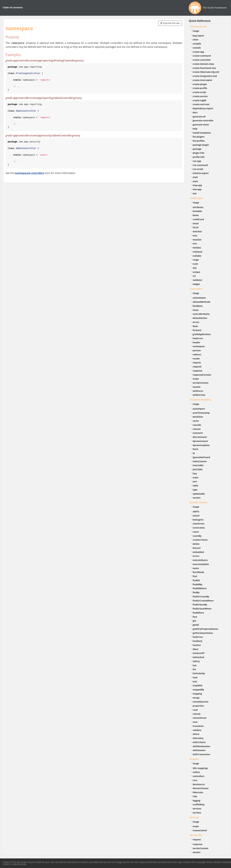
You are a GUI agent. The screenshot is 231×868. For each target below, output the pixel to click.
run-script (198, 169)
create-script (199, 92)
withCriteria (199, 742)
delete (196, 544)
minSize (197, 248)
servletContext (201, 383)
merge (196, 698)
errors (196, 322)
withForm (198, 391)
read (195, 710)
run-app (197, 161)
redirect (197, 354)
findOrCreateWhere (203, 601)
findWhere (198, 613)
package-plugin (201, 145)
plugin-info (199, 153)
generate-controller (203, 120)
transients (198, 726)
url (194, 276)
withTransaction (201, 754)
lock (195, 682)
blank (196, 215)
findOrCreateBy (201, 597)
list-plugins (199, 137)
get (194, 621)
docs (195, 112)
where (196, 734)
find (195, 576)
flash (195, 326)
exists (196, 568)
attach (196, 516)
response (198, 371)
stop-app (197, 185)
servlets (197, 813)
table (196, 486)
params (197, 350)
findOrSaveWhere (202, 609)
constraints (199, 528)
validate (197, 730)
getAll (196, 625)
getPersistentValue (203, 633)
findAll (196, 580)
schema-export (201, 173)
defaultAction (200, 318)
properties (198, 706)
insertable (198, 465)
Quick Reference (200, 21)
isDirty (196, 661)
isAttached (198, 657)
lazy (195, 473)
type (195, 490)
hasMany (198, 641)
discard (197, 548)
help (195, 129)
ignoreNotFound (201, 457)
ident (196, 649)
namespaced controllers (30, 173)
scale (195, 264)
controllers (199, 776)
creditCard (198, 219)
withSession (199, 750)
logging (197, 800)
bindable (197, 211)
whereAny (198, 738)
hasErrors (198, 338)
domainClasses (201, 788)
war (195, 193)
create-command (202, 56)
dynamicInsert (200, 441)
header (197, 342)
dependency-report (203, 108)
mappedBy (198, 690)
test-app (197, 189)
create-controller (202, 60)
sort (195, 481)
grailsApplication (202, 334)
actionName (199, 298)
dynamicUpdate (201, 445)
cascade (197, 425)
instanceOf (199, 653)
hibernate (198, 792)
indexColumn (200, 461)
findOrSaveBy (200, 605)
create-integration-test (205, 76)
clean (196, 40)
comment (198, 433)
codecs (196, 772)
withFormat (199, 395)
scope (196, 379)
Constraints (196, 198)
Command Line (198, 26)
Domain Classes (199, 502)
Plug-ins (194, 759)
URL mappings (200, 768)
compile (197, 44)
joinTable (198, 469)
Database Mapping (200, 400)
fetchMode (198, 572)
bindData (198, 306)
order (196, 478)
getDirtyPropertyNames (206, 629)
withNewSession (202, 746)
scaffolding (199, 804)
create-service (200, 96)
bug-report (198, 36)
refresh (197, 714)
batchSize (198, 417)
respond (197, 367)
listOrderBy (199, 673)
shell (195, 177)
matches (197, 231)
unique (197, 272)
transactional (200, 830)
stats (195, 181)
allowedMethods (202, 302)
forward (197, 330)
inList (196, 227)
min (195, 244)
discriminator (200, 437)
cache (196, 421)
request (197, 362)
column (197, 429)
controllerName (201, 314)
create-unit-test (201, 104)
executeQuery (200, 560)
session (197, 387)
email (196, 223)
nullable (197, 256)
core (195, 780)
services (197, 809)
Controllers (196, 289)
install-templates (202, 133)
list (194, 669)
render (196, 359)
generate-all (199, 117)
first (195, 617)
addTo (196, 511)
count (196, 532)
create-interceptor (203, 80)
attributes (198, 207)
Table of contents (13, 7)
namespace (199, 346)
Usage (196, 31)
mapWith (198, 685)
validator (198, 280)
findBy (196, 592)
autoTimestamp (201, 413)
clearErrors (199, 524)
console (197, 48)
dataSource (199, 784)
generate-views (201, 125)
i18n (195, 796)
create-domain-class (203, 64)
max (195, 236)
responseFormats (202, 375)
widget (196, 284)
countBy (197, 536)
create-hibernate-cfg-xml (206, 72)
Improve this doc (170, 23)
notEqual (198, 252)
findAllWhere (200, 588)
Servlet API (196, 835)
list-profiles (199, 141)
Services (194, 817)
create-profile (200, 88)
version (197, 498)
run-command (200, 165)
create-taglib (199, 100)
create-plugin (200, 84)
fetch (196, 449)
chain (196, 310)
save (195, 722)
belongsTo (198, 520)
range (196, 260)
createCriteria (200, 540)
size (195, 268)
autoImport (199, 409)
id (194, 453)
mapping (197, 694)
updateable (199, 494)
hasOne (197, 645)
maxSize (197, 240)
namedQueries (201, 702)
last (195, 665)
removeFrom (200, 718)
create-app (198, 52)
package (197, 149)
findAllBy (198, 584)
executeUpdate (201, 564)
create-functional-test (204, 68)
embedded (198, 552)
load (195, 677)
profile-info (199, 157)
